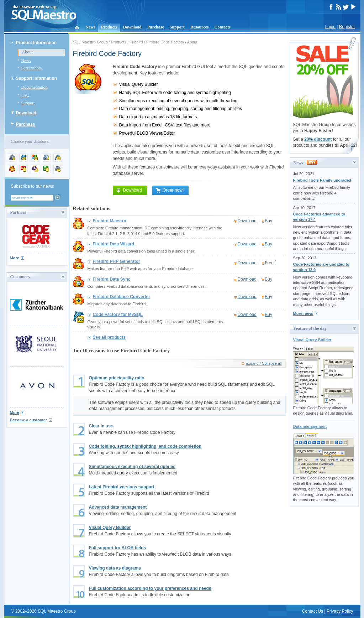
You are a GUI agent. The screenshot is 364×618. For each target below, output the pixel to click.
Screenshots (31, 68)
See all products (109, 337)
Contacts (223, 27)
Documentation (35, 87)
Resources (200, 27)
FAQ (25, 95)
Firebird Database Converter (122, 297)
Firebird (136, 42)
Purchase (156, 27)
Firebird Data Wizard (114, 244)
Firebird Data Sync (112, 279)
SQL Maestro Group (90, 42)
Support (177, 27)
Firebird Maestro (110, 221)
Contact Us (313, 611)
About (27, 52)
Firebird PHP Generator (117, 261)
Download (132, 27)
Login (330, 27)
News (91, 27)
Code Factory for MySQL (118, 315)
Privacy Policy (340, 611)
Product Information (36, 43)
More (15, 258)
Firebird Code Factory (165, 42)
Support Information (36, 78)
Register (347, 27)
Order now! (170, 190)
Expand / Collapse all (263, 363)
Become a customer (29, 420)
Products (109, 27)
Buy (268, 221)
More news (303, 313)
